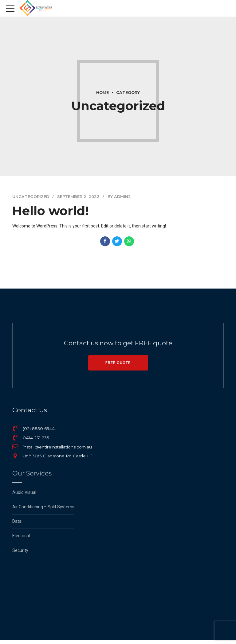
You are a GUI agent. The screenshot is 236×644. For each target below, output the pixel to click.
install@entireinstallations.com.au (57, 447)
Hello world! (51, 211)
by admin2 (119, 197)
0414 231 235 (36, 438)
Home (102, 93)
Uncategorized (31, 197)
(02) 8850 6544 (39, 429)
